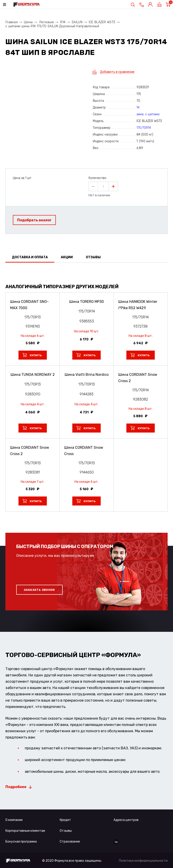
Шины (28, 22)
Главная (11, 22)
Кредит (65, 820)
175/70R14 (144, 128)
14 (138, 108)
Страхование (70, 842)
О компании (14, 820)
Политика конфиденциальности (143, 861)
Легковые (46, 22)
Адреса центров (126, 820)
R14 (63, 22)
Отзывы (66, 831)
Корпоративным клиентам (25, 831)
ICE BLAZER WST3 (102, 22)
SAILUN (77, 22)
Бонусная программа (21, 842)
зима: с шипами (148, 114)
